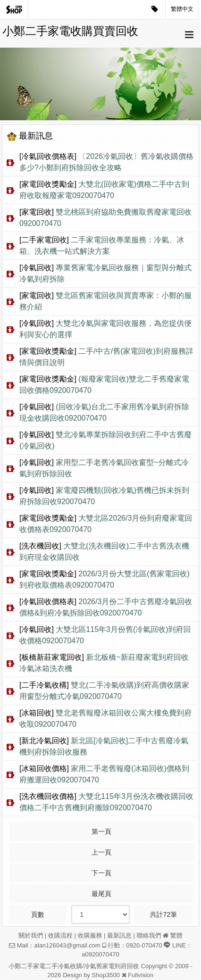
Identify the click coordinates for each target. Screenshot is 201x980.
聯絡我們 (149, 935)
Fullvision (141, 975)
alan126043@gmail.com (67, 945)
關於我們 (31, 935)
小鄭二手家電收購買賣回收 (70, 31)
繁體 (176, 935)
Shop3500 (106, 975)
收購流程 (60, 935)
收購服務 (90, 935)
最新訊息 (119, 935)
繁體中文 (182, 9)
